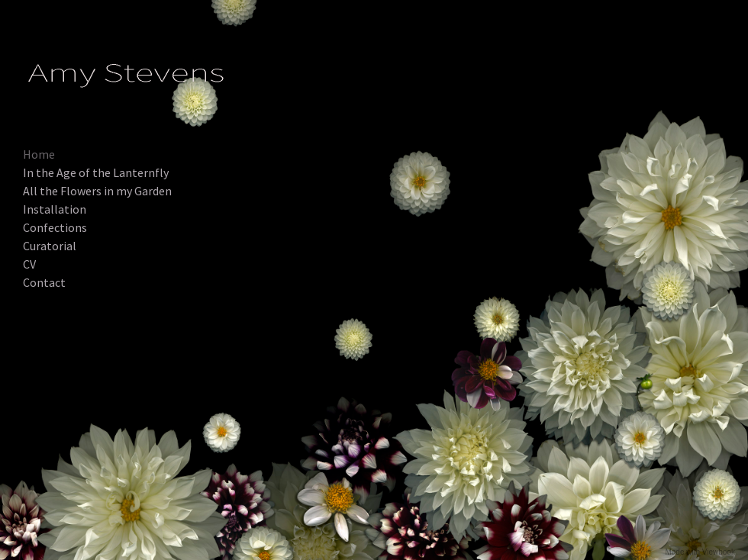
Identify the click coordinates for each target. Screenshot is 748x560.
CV (29, 264)
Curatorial (50, 246)
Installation (55, 209)
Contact (44, 282)
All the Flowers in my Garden (97, 191)
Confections (55, 227)
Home (39, 154)
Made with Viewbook (700, 552)
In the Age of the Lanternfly (96, 172)
